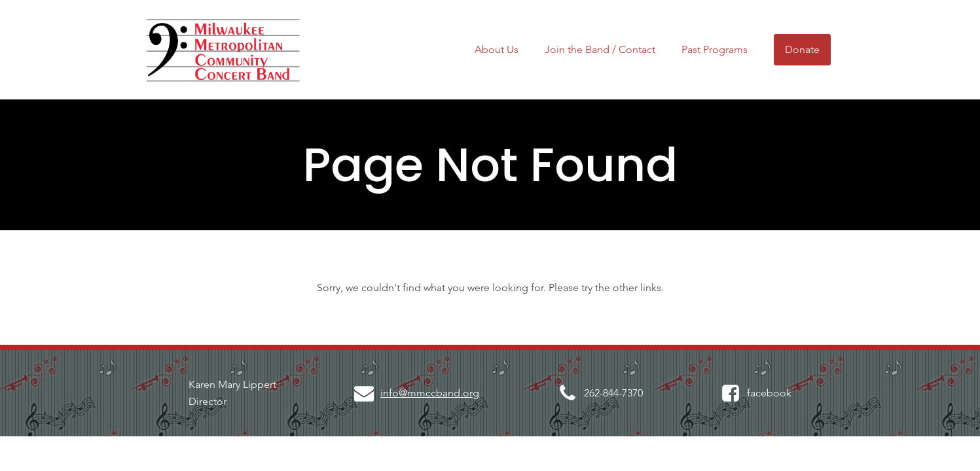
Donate (802, 49)
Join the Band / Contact (600, 49)
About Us (497, 49)
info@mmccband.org (430, 393)
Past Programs (715, 49)
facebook (769, 393)
